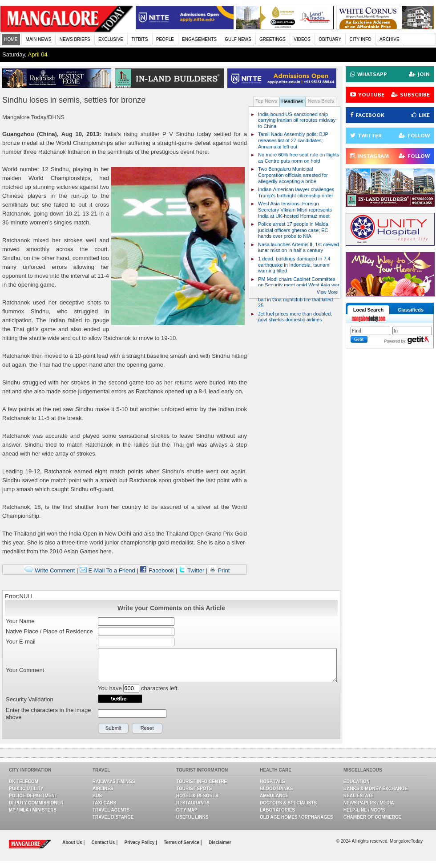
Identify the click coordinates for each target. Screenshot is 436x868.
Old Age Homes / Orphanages (297, 817)
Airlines (103, 789)
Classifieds (411, 310)
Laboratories (277, 810)
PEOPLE (165, 39)
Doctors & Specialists (288, 803)
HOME (11, 39)
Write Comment (50, 570)
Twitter (192, 570)
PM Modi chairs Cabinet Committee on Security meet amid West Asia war (299, 282)
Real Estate (359, 796)
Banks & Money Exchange (375, 789)
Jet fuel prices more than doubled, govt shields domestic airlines (295, 317)
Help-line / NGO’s (364, 810)
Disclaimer (220, 842)
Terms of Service (182, 842)
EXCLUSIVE (111, 39)
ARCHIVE (389, 39)
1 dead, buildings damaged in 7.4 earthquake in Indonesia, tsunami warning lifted (294, 265)
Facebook (157, 570)
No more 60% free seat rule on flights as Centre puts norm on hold (299, 158)
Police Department (33, 796)
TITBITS (139, 39)
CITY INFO (361, 39)
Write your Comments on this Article (171, 608)
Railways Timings (114, 782)
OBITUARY (330, 39)
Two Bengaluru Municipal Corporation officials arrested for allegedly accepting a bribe (293, 175)
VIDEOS (302, 39)
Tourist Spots (194, 789)
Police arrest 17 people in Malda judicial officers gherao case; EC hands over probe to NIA (293, 230)
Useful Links (192, 817)
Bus (97, 796)
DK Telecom (24, 782)
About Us (73, 842)
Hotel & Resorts (197, 796)
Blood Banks (276, 789)
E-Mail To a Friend (107, 570)
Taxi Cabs (104, 803)
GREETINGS (272, 39)
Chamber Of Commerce (372, 817)
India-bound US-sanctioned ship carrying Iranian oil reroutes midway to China (297, 120)
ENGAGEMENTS (199, 39)
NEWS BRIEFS (75, 39)
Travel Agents (111, 810)
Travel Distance (113, 817)
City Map (187, 810)
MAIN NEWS (39, 39)
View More (327, 292)
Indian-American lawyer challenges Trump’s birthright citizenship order (296, 192)
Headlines (293, 101)
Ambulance (274, 796)
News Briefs (321, 101)
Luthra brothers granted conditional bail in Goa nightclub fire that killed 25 (296, 299)
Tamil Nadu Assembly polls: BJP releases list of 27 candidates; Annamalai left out (293, 140)
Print (219, 570)
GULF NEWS (238, 39)
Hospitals (272, 782)
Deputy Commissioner (36, 803)
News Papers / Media (369, 803)
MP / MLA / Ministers (33, 810)
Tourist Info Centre (202, 782)
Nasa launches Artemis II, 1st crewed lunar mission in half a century (299, 248)
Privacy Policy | (141, 842)
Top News (266, 101)
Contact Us (104, 842)
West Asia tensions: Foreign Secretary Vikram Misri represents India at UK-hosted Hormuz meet (295, 210)
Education (357, 782)
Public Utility (26, 789)
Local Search (368, 310)
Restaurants (193, 803)
